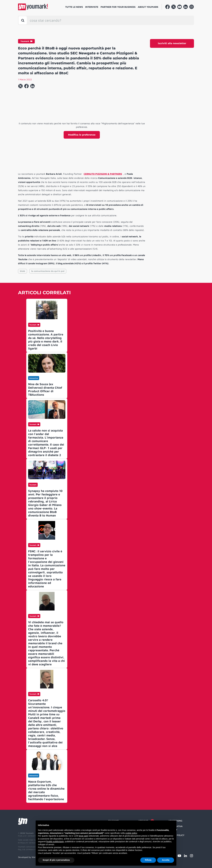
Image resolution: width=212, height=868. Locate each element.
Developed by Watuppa (29, 857)
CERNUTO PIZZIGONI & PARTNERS (103, 174)
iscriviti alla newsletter (172, 43)
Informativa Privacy (175, 828)
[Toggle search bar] (23, 20)
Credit (172, 841)
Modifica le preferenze (82, 135)
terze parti (83, 836)
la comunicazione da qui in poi (48, 271)
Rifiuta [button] (148, 860)
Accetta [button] (166, 860)
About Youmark (148, 7)
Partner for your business (118, 7)
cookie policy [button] (131, 833)
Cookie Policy (176, 835)
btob (23, 271)
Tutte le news (74, 7)
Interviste (92, 7)
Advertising (175, 821)
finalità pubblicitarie (55, 842)
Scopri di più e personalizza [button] (56, 860)
